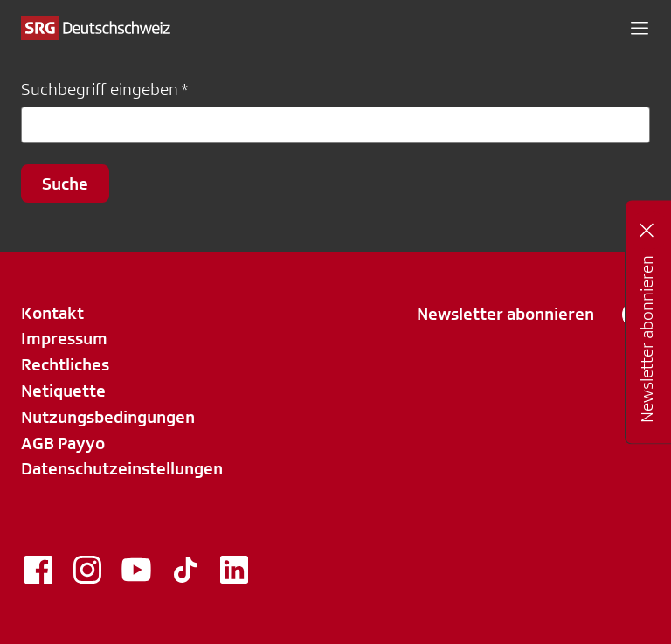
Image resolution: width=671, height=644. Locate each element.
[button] (640, 28)
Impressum (64, 338)
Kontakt (52, 313)
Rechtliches (65, 364)
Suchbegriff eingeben (100, 89)
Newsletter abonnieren (533, 315)
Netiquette (63, 391)
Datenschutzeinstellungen (122, 468)
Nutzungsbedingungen (108, 417)
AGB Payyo (63, 443)
